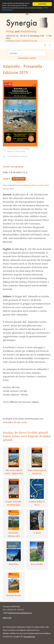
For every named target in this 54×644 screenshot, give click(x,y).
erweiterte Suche (27, 58)
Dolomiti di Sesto (14, 595)
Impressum (7, 618)
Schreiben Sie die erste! (15, 422)
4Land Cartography (13, 167)
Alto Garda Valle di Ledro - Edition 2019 (14, 472)
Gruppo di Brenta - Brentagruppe (14, 503)
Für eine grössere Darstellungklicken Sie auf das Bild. (18, 150)
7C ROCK (37, 533)
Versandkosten (29, 637)
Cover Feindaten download (17, 156)
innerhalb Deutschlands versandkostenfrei (35, 185)
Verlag (10, 31)
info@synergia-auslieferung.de (22, 41)
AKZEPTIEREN (42, 4)
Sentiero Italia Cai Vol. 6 (37, 503)
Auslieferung (28, 31)
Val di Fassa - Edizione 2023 (14, 534)
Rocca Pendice (37, 564)
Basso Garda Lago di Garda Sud (37, 472)
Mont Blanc (14, 564)
